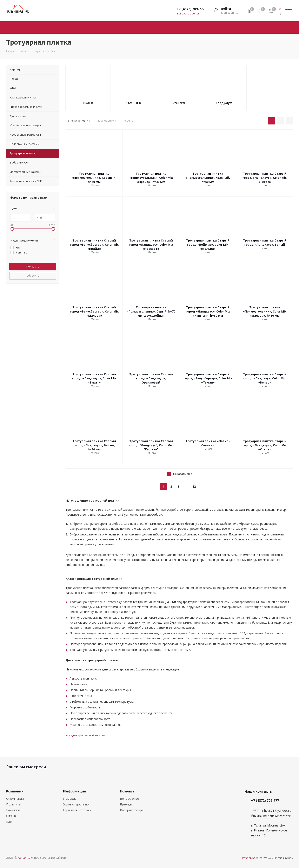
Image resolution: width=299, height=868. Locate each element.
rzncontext (26, 857)
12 (194, 486)
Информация (75, 791)
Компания (15, 791)
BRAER (88, 103)
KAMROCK (133, 103)
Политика (13, 804)
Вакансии (13, 810)
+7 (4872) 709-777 (191, 9)
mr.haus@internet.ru (278, 816)
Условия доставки (76, 804)
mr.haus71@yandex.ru (275, 810)
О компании (15, 798)
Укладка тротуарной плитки (85, 735)
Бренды (126, 804)
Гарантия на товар (77, 810)
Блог (10, 822)
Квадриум (224, 103)
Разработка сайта (255, 858)
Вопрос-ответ (130, 798)
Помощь (70, 798)
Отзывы (12, 816)
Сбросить (33, 276)
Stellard (179, 103)
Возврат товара (132, 810)
